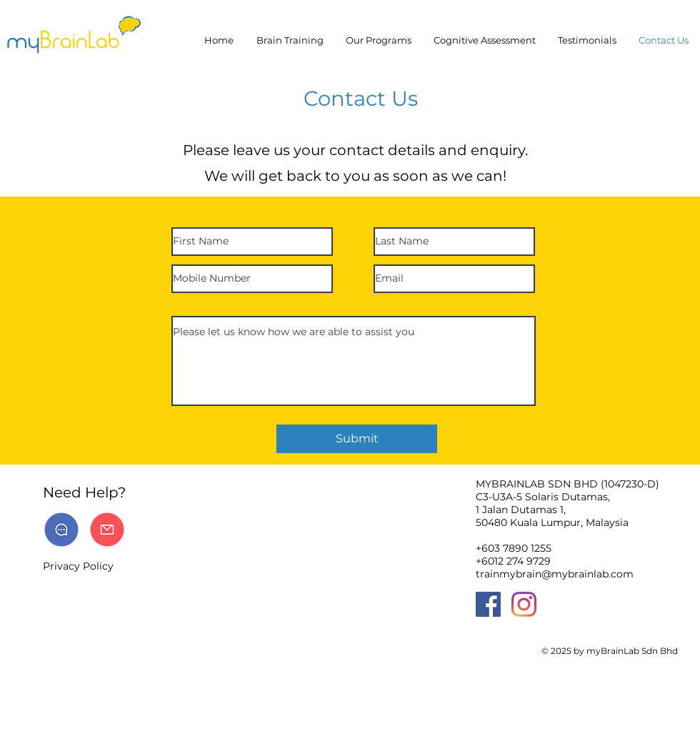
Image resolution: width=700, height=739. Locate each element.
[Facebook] (488, 604)
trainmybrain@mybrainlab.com (555, 574)
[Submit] (357, 439)
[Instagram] (524, 604)
